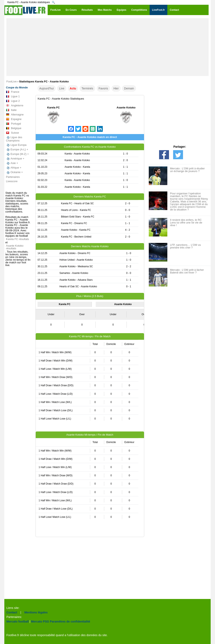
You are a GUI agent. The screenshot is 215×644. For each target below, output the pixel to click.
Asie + (12, 163)
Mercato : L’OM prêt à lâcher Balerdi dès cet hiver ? (187, 271)
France (13, 92)
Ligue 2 (13, 101)
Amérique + (15, 159)
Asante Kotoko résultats (15, 247)
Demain (129, 88)
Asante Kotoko (126, 108)
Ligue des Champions (14, 139)
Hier (116, 88)
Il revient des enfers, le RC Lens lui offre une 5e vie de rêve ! (186, 223)
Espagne (14, 119)
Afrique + (14, 168)
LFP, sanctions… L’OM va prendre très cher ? (185, 246)
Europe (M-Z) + (17, 154)
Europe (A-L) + (17, 150)
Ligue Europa (16, 145)
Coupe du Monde (17, 87)
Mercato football (18, 621)
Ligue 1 (13, 96)
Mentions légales (36, 612)
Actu (73, 88)
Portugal (13, 124)
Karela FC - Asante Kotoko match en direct (90, 137)
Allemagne (15, 115)
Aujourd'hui (47, 88)
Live (62, 88)
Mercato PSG (40, 621)
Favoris (103, 88)
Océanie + (14, 172)
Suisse (12, 133)
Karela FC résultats (17, 239)
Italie (11, 110)
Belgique (14, 128)
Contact (12, 612)
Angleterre (15, 106)
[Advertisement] (107, 47)
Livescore (12, 181)
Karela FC (54, 108)
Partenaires (13, 177)
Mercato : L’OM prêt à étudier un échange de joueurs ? (187, 170)
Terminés (87, 88)
